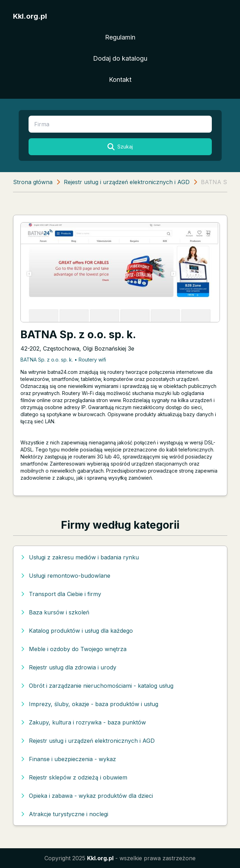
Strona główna (33, 182)
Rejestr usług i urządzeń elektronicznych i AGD (127, 182)
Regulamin (120, 37)
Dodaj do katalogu (120, 58)
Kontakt (120, 80)
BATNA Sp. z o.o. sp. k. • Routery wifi (63, 360)
